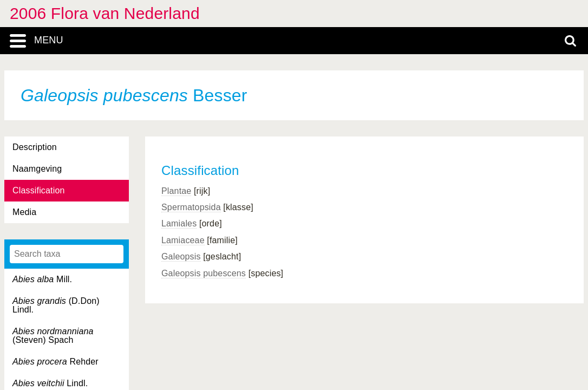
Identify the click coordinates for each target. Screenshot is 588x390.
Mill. (42, 279)
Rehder (55, 362)
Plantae (176, 191)
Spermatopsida (191, 207)
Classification (39, 190)
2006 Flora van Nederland (105, 13)
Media (24, 212)
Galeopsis (181, 256)
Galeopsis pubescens (204, 273)
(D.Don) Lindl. (56, 305)
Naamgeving (37, 169)
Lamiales (179, 223)
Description (35, 147)
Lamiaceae (183, 240)
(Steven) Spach (53, 336)
